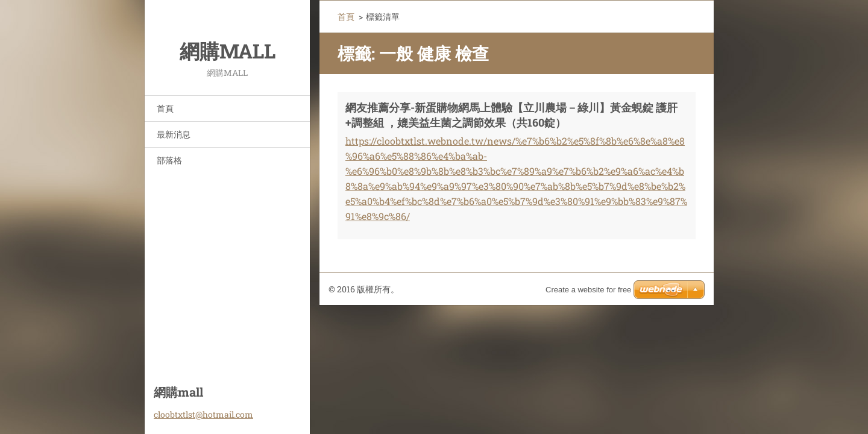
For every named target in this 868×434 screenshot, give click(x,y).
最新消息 (174, 134)
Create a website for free (588, 290)
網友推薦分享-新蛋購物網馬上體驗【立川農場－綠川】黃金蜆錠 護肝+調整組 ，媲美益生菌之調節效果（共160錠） (511, 115)
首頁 (165, 108)
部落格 (169, 160)
